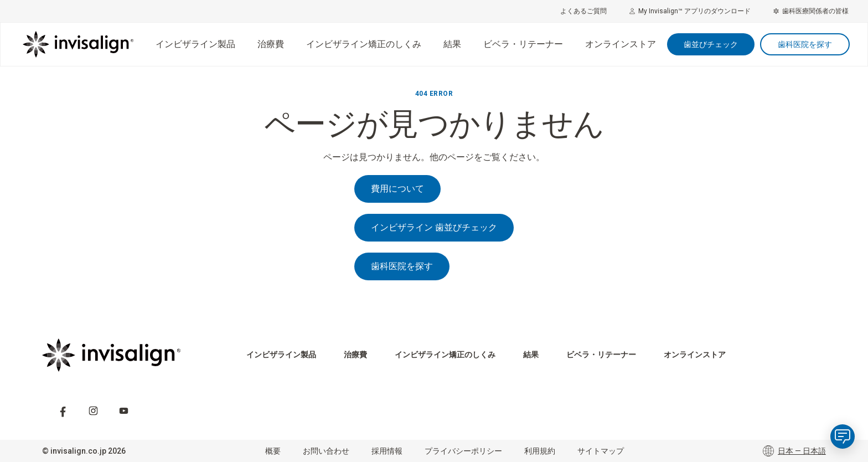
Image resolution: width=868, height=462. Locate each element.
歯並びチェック (711, 44)
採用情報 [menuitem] (387, 451)
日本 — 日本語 (794, 451)
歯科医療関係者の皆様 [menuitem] (811, 11)
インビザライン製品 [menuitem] (195, 44)
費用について (397, 189)
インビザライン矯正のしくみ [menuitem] (364, 44)
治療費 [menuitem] (271, 44)
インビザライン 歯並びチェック (434, 227)
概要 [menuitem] (273, 451)
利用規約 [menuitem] (540, 451)
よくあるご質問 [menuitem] (583, 11)
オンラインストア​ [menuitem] (621, 44)
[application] (843, 437)
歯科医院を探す (805, 44)
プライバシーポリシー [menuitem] (463, 451)
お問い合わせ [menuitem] (326, 451)
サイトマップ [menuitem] (601, 451)
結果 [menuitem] (452, 44)
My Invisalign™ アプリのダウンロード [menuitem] (690, 11)
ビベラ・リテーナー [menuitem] (523, 44)
